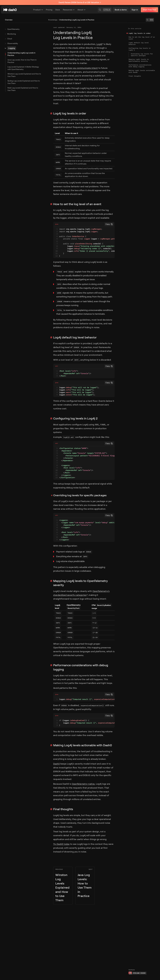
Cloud (10, 39)
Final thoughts (135, 76)
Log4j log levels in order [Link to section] (70, 113)
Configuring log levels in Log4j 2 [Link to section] (75, 418)
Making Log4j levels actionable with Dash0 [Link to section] (83, 745)
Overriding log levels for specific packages (142, 55)
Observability (13, 43)
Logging (12, 48)
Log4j (100, 44)
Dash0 (56, 764)
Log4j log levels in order (140, 33)
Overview (9, 20)
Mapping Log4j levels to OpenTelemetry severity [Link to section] (80, 583)
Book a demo (121, 10)
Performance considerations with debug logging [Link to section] (81, 667)
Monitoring (12, 34)
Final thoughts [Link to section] (63, 809)
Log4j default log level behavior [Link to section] (75, 337)
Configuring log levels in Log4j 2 (140, 49)
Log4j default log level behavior (139, 44)
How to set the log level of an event (142, 38)
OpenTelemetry (13, 29)
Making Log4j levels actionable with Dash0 (142, 71)
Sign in (135, 10)
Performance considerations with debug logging (140, 66)
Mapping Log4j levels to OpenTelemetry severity (139, 60)
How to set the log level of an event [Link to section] (77, 204)
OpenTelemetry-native (83, 784)
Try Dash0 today (61, 844)
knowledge (53, 20)
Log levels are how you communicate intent (75, 68)
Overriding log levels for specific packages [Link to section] (80, 495)
